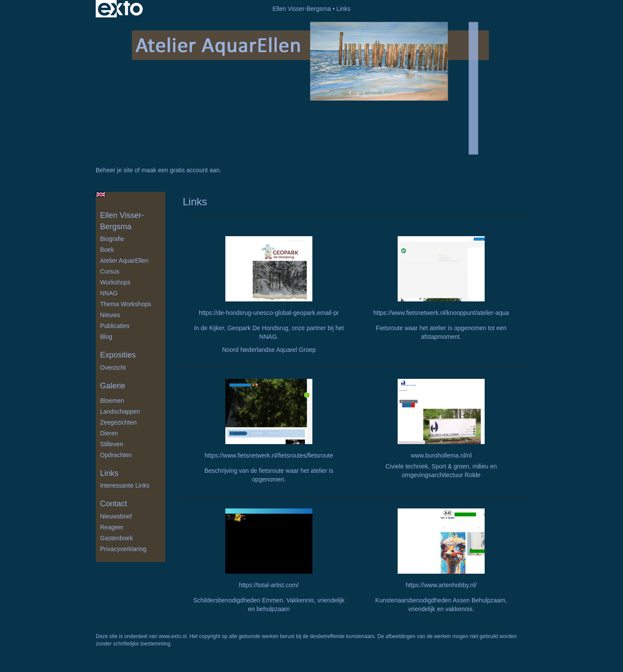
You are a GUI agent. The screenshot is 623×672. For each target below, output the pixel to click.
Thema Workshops (126, 304)
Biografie (112, 239)
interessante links (125, 485)
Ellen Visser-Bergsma (301, 9)
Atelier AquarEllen (124, 261)
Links (109, 473)
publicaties (115, 326)
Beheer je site (114, 170)
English (101, 194)
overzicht (113, 368)
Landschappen (120, 411)
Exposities (118, 355)
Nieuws (110, 315)
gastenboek (117, 538)
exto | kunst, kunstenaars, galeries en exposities (120, 9)
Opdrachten (116, 455)
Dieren (109, 433)
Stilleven (112, 444)
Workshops (115, 282)
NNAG (109, 293)
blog (106, 337)
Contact (114, 504)
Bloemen (112, 401)
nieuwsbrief (116, 516)
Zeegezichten (118, 422)
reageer (112, 527)
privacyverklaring (123, 549)
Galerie (113, 386)
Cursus (110, 271)
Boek (107, 250)
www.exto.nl (173, 636)
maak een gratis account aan (181, 170)
